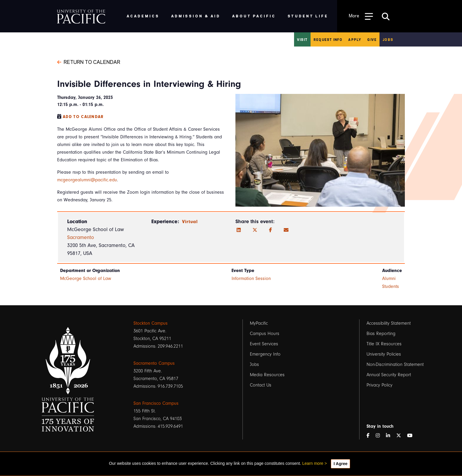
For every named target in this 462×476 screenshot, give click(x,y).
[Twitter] (255, 230)
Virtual (190, 222)
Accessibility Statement (389, 323)
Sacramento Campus (154, 363)
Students (391, 286)
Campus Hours (265, 334)
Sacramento (81, 237)
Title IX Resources (384, 344)
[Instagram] (380, 436)
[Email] (286, 230)
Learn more (313, 463)
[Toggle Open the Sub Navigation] (361, 16)
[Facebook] (270, 230)
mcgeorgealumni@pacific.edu (87, 180)
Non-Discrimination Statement (395, 364)
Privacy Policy (379, 385)
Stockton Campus (151, 323)
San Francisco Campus (156, 403)
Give (372, 39)
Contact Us (261, 385)
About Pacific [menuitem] (254, 16)
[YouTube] (412, 436)
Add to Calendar (83, 117)
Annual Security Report (389, 375)
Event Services (264, 344)
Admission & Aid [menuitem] (196, 16)
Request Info (328, 39)
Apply (355, 39)
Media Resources (267, 375)
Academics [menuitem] (143, 16)
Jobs (388, 39)
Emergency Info (265, 354)
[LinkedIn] (239, 230)
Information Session (251, 278)
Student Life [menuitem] (308, 16)
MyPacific (259, 323)
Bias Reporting (381, 334)
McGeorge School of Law (86, 278)
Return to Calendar (89, 62)
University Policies (384, 354)
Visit (302, 39)
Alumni (389, 278)
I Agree (340, 464)
